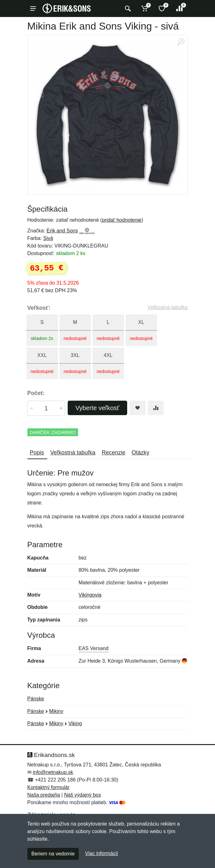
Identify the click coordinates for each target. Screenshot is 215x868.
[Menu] (33, 8)
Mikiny (56, 711)
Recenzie (113, 453)
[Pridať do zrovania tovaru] (156, 408)
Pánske (36, 699)
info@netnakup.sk (53, 772)
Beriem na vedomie (53, 854)
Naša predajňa (44, 795)
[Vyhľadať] (127, 8)
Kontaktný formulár (48, 787)
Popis (37, 453)
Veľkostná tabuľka (168, 307)
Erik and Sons (62, 231)
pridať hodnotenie (122, 220)
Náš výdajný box (83, 795)
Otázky (140, 453)
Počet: (36, 393)
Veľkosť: (39, 308)
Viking (75, 723)
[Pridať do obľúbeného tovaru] (138, 408)
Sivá (48, 238)
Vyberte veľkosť (97, 408)
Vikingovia (90, 595)
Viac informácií (102, 853)
